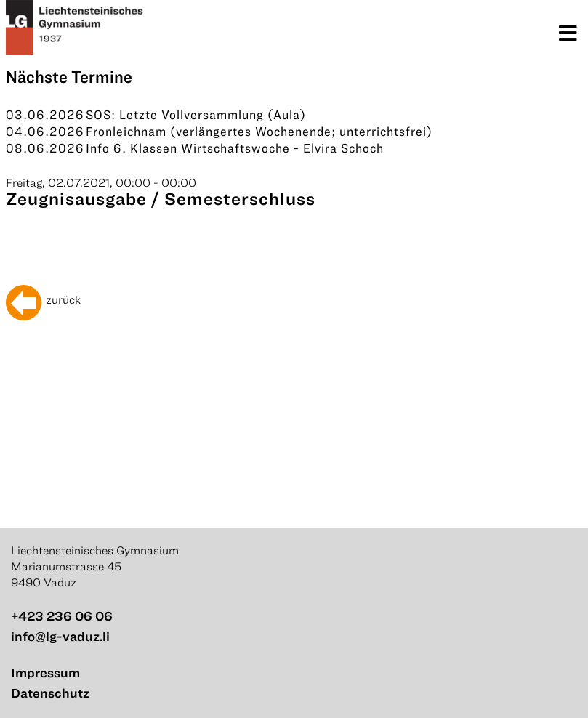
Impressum (45, 673)
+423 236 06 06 (62, 616)
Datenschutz (50, 693)
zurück (63, 299)
